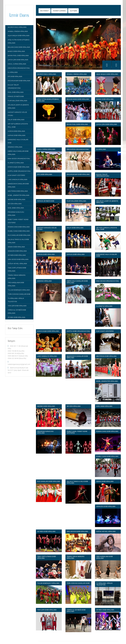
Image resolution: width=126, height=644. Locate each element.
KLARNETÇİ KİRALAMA (16, 163)
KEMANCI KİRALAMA (15, 147)
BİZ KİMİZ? (45, 11)
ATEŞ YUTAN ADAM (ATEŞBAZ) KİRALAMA (19, 41)
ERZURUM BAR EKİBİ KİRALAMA (19, 81)
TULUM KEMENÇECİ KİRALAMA (19, 290)
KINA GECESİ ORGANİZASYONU (19, 159)
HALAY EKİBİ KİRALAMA (16, 120)
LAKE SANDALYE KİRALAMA (18, 180)
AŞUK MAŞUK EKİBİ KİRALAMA (19, 36)
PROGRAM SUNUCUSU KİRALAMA (16, 214)
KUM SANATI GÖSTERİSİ (16, 175)
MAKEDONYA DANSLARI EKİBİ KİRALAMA (18, 185)
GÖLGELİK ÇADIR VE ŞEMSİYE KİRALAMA (18, 106)
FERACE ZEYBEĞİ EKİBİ (16, 96)
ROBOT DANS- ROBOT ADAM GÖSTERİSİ (18, 221)
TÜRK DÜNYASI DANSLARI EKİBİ (19, 294)
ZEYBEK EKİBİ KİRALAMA (16, 317)
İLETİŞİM (73, 11)
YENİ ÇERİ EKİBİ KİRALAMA (17, 306)
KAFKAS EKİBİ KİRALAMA (17, 135)
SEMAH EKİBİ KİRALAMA (16, 247)
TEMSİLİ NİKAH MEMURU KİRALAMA (17, 277)
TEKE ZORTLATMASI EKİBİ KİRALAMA (17, 269)
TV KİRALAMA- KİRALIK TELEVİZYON (16, 300)
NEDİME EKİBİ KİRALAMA (16, 199)
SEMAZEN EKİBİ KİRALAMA (17, 251)
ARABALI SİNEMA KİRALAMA (18, 31)
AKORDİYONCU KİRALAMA (17, 27)
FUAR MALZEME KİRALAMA (17, 101)
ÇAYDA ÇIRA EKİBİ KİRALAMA (18, 60)
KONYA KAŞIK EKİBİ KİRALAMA (19, 167)
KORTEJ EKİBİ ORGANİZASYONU (19, 171)
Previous (107, 65)
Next (116, 65)
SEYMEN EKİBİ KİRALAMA (17, 255)
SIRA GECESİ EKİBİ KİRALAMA (18, 259)
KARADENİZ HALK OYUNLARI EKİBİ (18, 141)
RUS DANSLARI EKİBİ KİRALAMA (19, 235)
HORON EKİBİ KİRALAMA (16, 131)
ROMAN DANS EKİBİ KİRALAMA (19, 227)
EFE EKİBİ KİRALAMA (15, 76)
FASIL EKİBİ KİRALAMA (16, 92)
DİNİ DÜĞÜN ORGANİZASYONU (19, 68)
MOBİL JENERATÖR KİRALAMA (19, 195)
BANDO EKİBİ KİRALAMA (16, 51)
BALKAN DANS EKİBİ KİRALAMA (19, 47)
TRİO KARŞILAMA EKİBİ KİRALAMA (16, 284)
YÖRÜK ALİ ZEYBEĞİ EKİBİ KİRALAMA (17, 312)
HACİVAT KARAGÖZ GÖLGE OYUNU (17, 114)
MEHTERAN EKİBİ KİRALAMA (18, 191)
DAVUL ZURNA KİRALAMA (17, 64)
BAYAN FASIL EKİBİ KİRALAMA (18, 56)
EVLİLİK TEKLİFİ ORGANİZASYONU (14, 86)
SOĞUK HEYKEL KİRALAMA (17, 264)
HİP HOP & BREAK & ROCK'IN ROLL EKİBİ (18, 125)
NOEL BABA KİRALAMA (16, 208)
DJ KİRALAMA (13, 72)
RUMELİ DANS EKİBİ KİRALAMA (19, 231)
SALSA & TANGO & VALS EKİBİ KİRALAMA (18, 241)
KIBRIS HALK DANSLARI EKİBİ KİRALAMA (18, 153)
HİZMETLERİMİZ (59, 11)
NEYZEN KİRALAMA (15, 204)
